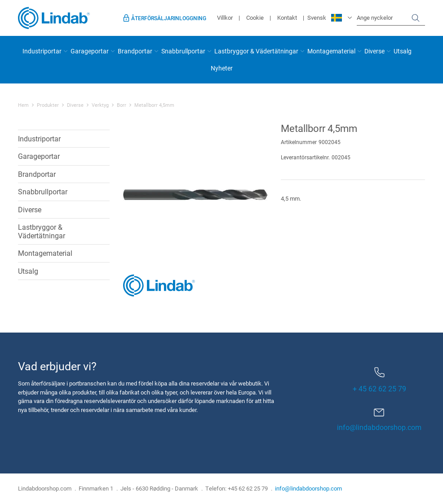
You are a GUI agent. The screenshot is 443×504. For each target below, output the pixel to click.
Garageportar (90, 51)
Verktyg (100, 105)
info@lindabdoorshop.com (379, 427)
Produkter (48, 105)
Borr (122, 105)
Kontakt (287, 18)
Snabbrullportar (183, 51)
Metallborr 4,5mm (154, 105)
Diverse (374, 51)
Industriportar (42, 51)
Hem (23, 105)
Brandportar (135, 51)
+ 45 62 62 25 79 (379, 380)
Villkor (225, 18)
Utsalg (403, 51)
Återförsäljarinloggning (169, 18)
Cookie (255, 18)
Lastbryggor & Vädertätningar (256, 51)
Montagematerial (331, 51)
